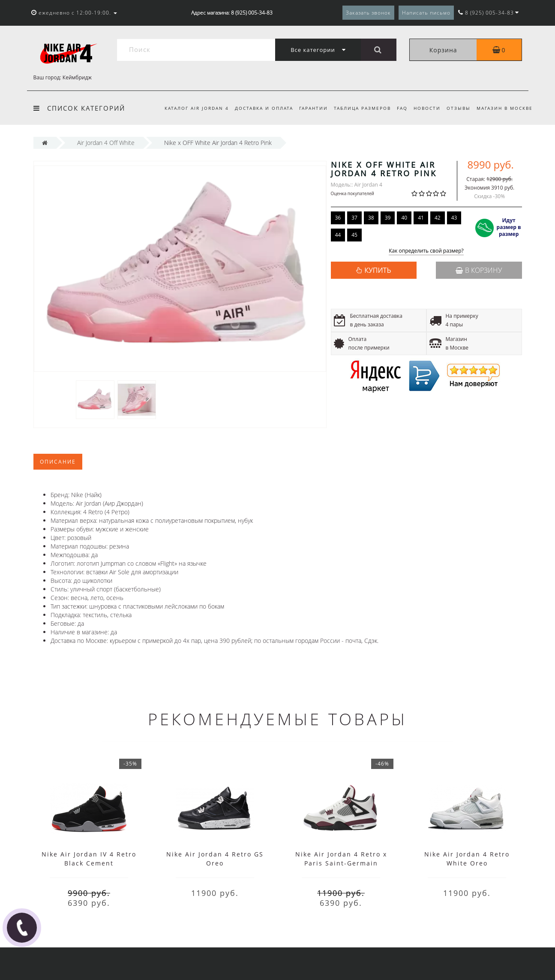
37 (354, 218)
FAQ (398, 108)
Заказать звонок (368, 13)
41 (421, 218)
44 (338, 235)
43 (454, 218)
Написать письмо (426, 13)
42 (438, 218)
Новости (424, 108)
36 (338, 218)
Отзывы (457, 108)
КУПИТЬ (378, 270)
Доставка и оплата (256, 108)
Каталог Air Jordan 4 (187, 108)
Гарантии (307, 108)
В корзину (479, 270)
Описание (58, 462)
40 (404, 218)
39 (388, 218)
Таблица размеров (357, 108)
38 (371, 218)
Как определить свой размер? (426, 251)
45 (354, 235)
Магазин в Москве (505, 108)
